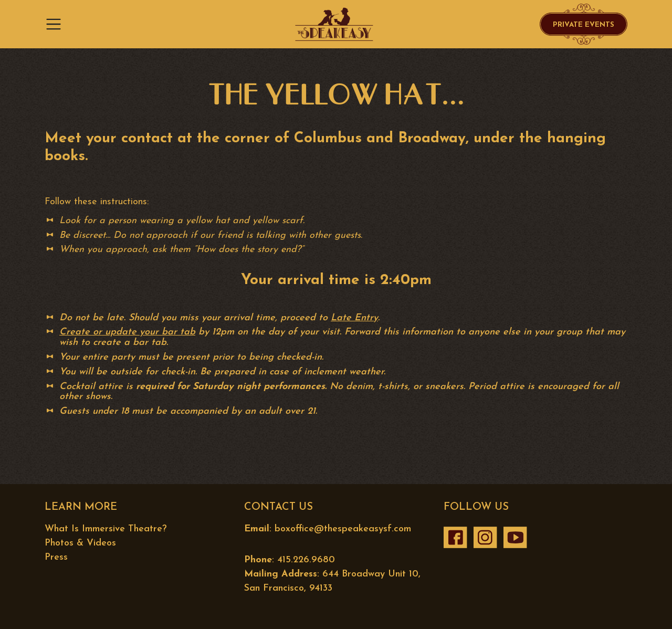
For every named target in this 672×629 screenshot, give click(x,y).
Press (56, 557)
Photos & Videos (80, 543)
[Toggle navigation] (57, 24)
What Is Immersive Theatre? (106, 529)
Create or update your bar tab (127, 332)
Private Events (584, 25)
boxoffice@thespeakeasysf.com (343, 529)
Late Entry (354, 318)
